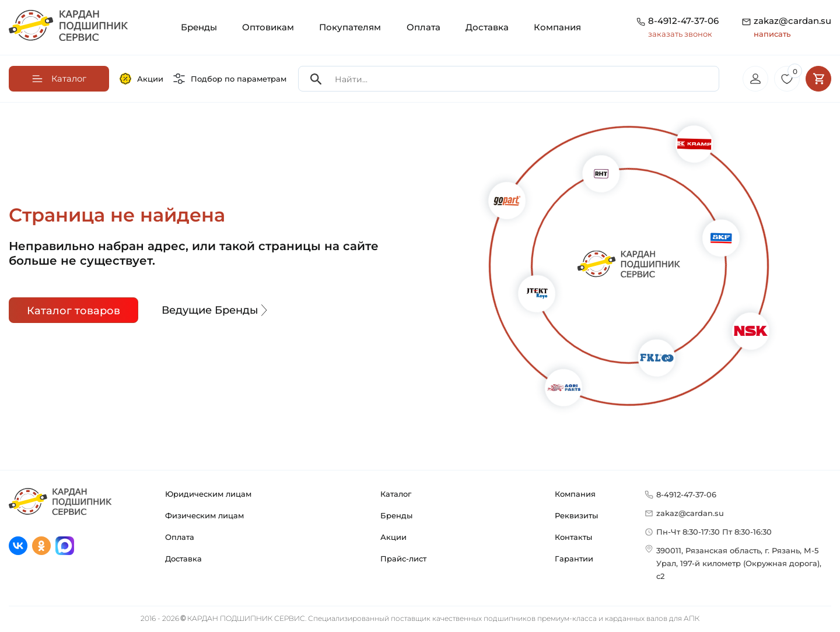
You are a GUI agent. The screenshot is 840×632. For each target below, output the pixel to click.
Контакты (573, 539)
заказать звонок (680, 34)
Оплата (423, 27)
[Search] (316, 80)
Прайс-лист (403, 560)
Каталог (396, 496)
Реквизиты (576, 517)
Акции (141, 79)
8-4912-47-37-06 (683, 21)
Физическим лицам (204, 517)
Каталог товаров (73, 312)
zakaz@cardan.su (792, 28)
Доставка (487, 27)
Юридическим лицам (208, 496)
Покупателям (350, 27)
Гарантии (574, 560)
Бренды (199, 27)
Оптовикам (268, 27)
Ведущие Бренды (216, 311)
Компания (557, 27)
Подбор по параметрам (230, 79)
